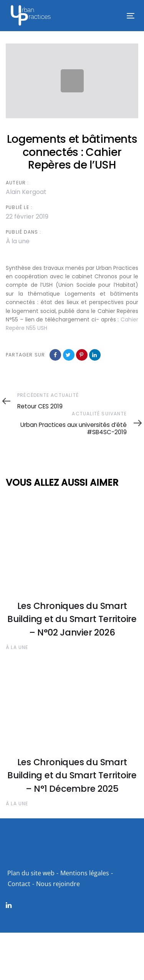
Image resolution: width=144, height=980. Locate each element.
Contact (19, 884)
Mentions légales (85, 873)
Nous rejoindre (58, 884)
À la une (18, 241)
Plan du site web (31, 873)
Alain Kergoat (26, 192)
